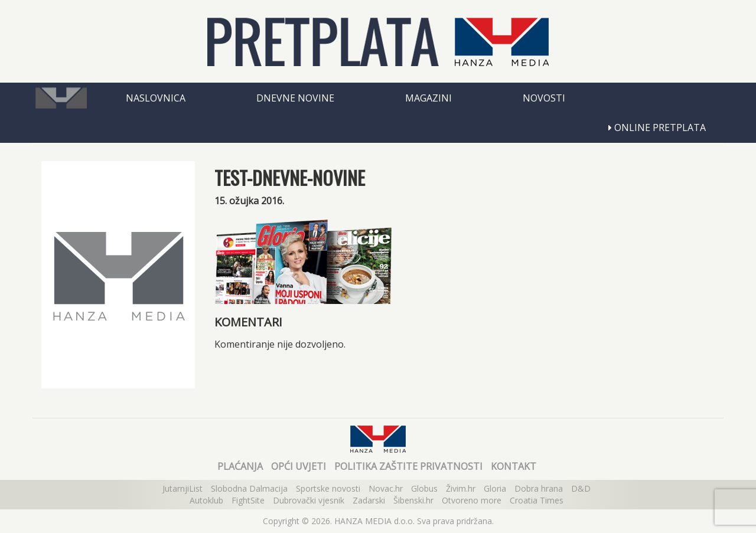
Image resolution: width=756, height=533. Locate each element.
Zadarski (369, 500)
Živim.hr (461, 488)
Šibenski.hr (413, 500)
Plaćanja (240, 466)
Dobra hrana (539, 488)
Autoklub (206, 500)
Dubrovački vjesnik (309, 500)
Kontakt (514, 466)
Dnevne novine (295, 98)
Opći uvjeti (299, 466)
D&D (581, 488)
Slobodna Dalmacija (249, 488)
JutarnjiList (183, 488)
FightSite (248, 500)
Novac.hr (386, 488)
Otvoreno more (472, 500)
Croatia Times (537, 500)
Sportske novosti (328, 488)
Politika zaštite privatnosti (408, 466)
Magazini (428, 98)
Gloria (495, 488)
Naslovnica (156, 98)
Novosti (544, 98)
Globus (424, 488)
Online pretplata (657, 127)
